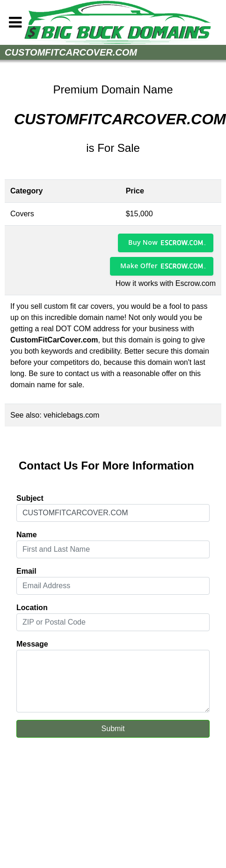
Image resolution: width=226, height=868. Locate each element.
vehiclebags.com (71, 415)
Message (32, 644)
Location (32, 608)
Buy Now (143, 242)
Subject (30, 498)
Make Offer (139, 266)
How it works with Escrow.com (166, 283)
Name (27, 535)
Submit (113, 729)
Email (26, 571)
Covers (22, 214)
